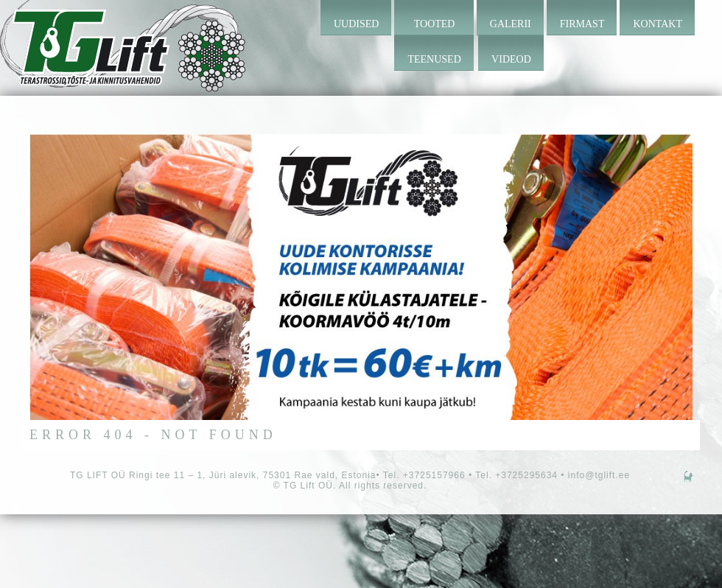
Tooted (435, 24)
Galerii (511, 24)
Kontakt (658, 24)
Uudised (356, 24)
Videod (511, 59)
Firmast (582, 24)
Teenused (434, 59)
